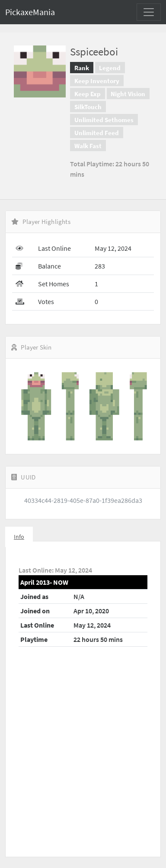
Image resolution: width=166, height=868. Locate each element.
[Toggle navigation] (149, 12)
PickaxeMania (30, 12)
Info (19, 537)
